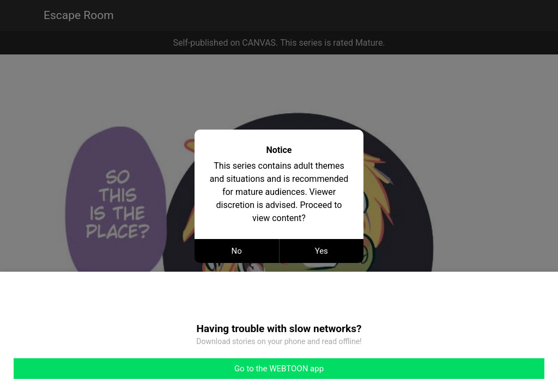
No (237, 251)
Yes (322, 251)
